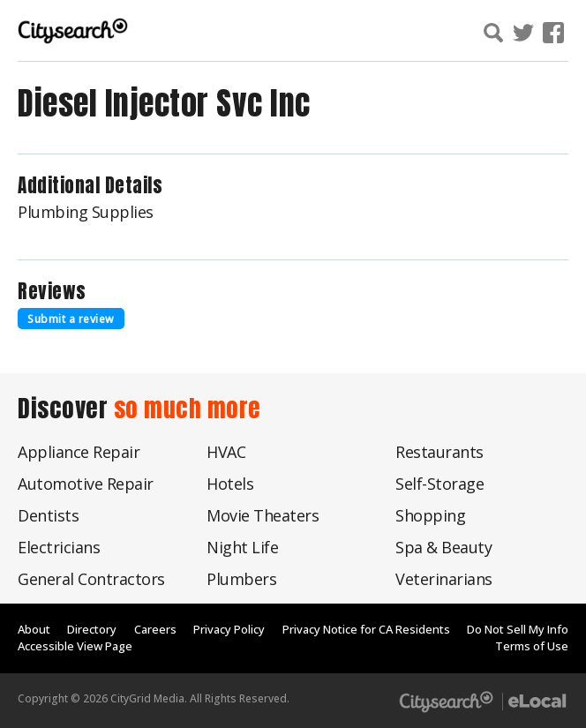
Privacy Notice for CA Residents (366, 629)
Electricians (59, 547)
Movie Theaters (263, 515)
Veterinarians (444, 579)
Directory (92, 629)
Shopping (430, 515)
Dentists (48, 515)
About (34, 629)
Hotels (230, 484)
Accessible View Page (75, 646)
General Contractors (91, 579)
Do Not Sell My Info (518, 629)
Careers (155, 629)
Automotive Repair (86, 484)
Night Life (242, 547)
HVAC (226, 452)
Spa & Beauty (443, 547)
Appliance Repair (79, 452)
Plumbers (241, 579)
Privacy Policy (229, 629)
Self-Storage (439, 484)
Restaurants (439, 452)
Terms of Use (532, 646)
